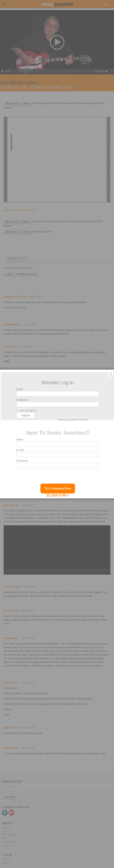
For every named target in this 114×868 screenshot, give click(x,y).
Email (20, 389)
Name (20, 439)
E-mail (20, 450)
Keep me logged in (27, 410)
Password (22, 400)
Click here (83, 420)
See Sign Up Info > (58, 495)
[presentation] (44, 477)
